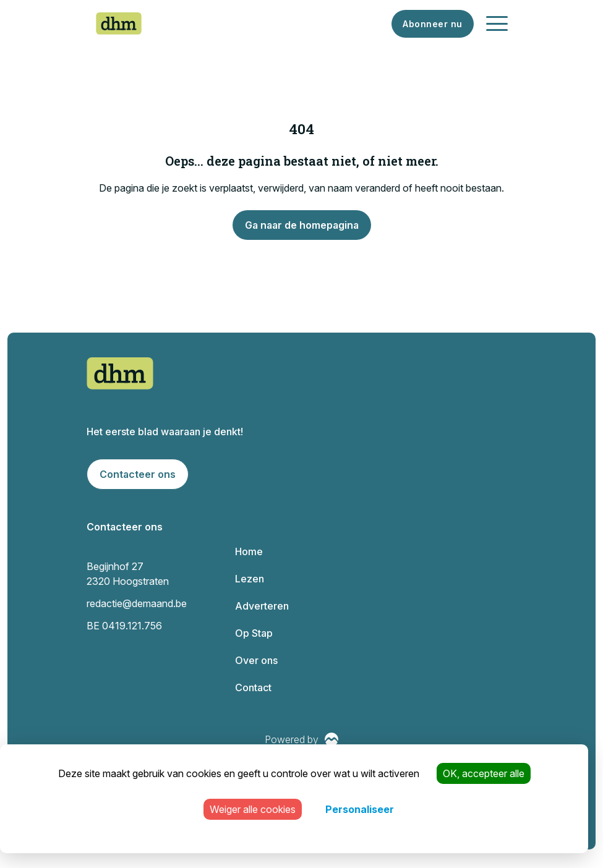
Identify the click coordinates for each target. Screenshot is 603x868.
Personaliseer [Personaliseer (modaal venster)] (360, 809)
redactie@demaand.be (137, 603)
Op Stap (254, 633)
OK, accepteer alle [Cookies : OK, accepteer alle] (484, 773)
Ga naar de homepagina (302, 225)
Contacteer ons (138, 474)
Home (249, 551)
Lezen (250, 579)
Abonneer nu (433, 24)
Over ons (256, 660)
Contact (253, 687)
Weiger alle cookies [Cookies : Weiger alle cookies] (253, 809)
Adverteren (262, 606)
